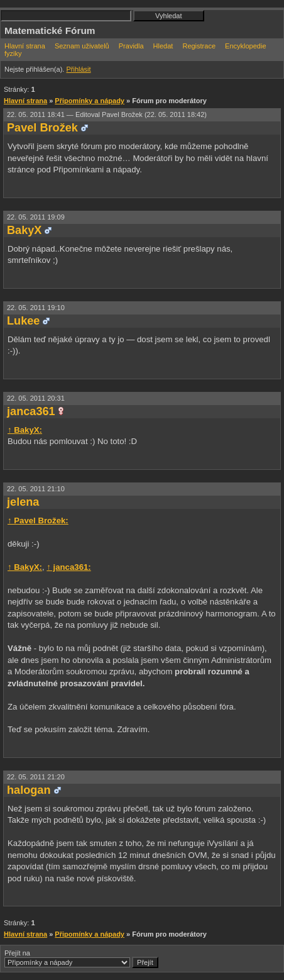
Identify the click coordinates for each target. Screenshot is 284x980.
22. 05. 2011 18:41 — (107, 114)
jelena (23, 502)
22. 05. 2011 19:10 (36, 308)
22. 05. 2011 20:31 (36, 398)
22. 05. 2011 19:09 (36, 217)
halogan (29, 790)
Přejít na (81, 959)
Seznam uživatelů (82, 46)
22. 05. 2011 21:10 (36, 489)
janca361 (31, 411)
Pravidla (131, 46)
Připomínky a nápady (90, 101)
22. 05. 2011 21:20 (36, 777)
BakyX (24, 230)
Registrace (199, 46)
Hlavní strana (25, 46)
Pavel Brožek (42, 128)
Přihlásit (78, 69)
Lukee (23, 321)
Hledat (163, 46)
